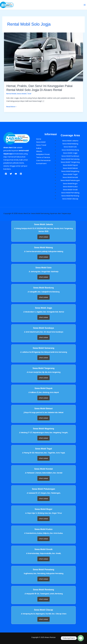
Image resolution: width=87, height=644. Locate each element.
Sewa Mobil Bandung (70, 150)
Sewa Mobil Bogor (70, 184)
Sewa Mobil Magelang (70, 171)
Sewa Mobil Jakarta (70, 141)
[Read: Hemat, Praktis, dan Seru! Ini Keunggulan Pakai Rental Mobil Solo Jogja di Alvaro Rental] (44, 57)
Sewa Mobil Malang (70, 144)
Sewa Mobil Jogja (70, 153)
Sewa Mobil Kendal (70, 177)
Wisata (39, 151)
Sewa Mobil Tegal (70, 174)
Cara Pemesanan (43, 160)
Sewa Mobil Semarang (70, 159)
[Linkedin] (21, 174)
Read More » (11, 106)
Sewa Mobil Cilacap (70, 199)
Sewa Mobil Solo (70, 147)
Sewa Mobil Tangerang (70, 162)
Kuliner (39, 148)
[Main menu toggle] (85, 5)
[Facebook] (6, 174)
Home (39, 139)
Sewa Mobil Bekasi (70, 168)
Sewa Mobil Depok (70, 165)
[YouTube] (16, 174)
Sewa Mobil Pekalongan (70, 180)
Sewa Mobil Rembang (70, 196)
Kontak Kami (41, 163)
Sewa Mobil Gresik (70, 190)
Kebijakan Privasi (43, 154)
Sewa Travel (41, 145)
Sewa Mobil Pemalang (70, 193)
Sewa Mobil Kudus (70, 187)
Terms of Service (43, 157)
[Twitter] (11, 174)
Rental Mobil (11, 94)
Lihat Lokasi (43, 237)
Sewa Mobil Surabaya (70, 156)
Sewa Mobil (22, 94)
